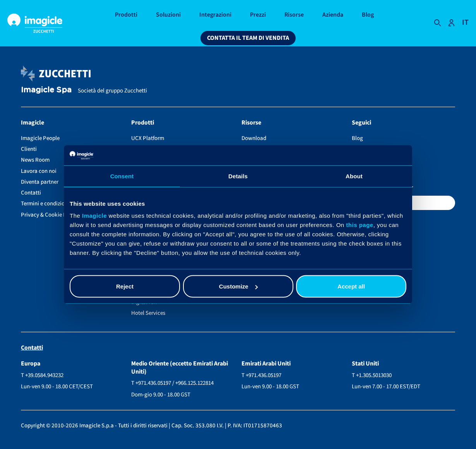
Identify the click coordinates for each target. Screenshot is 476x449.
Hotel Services (148, 313)
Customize (238, 286)
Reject (125, 286)
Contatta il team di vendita (248, 38)
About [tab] (354, 176)
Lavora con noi (39, 171)
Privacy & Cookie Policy (50, 215)
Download (254, 138)
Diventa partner (40, 182)
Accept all (351, 286)
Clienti (29, 149)
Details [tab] (238, 176)
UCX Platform (148, 138)
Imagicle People (40, 138)
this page (360, 225)
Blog (357, 138)
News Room (35, 160)
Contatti (31, 193)
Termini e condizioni (45, 204)
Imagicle (94, 216)
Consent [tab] (122, 176)
